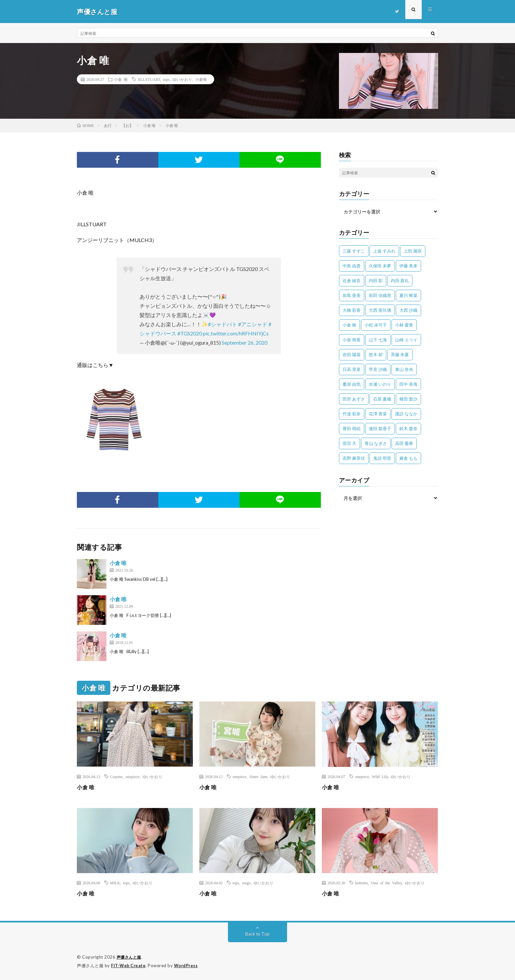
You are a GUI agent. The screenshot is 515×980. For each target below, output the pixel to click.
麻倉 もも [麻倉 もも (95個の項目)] (408, 458)
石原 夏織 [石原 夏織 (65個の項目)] (382, 399)
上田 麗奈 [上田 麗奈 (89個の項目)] (413, 251)
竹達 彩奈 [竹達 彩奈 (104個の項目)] (352, 414)
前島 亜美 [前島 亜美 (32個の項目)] (352, 295)
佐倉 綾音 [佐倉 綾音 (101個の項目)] (352, 281)
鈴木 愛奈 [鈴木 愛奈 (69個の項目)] (408, 429)
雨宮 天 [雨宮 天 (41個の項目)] (349, 443)
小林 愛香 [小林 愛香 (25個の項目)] (404, 325)
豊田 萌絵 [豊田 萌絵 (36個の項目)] (352, 429)
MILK (115, 883)
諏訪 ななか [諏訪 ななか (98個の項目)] (406, 414)
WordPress (188, 965)
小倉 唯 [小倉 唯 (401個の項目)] (349, 325)
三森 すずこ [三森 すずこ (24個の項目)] (354, 251)
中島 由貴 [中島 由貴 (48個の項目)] (352, 266)
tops (166, 79)
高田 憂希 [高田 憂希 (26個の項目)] (404, 443)
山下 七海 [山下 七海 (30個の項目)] (378, 340)
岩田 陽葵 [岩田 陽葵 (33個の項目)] (352, 355)
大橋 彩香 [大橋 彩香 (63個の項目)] (352, 310)
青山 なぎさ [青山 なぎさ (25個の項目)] (376, 443)
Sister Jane (259, 776)
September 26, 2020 (245, 343)
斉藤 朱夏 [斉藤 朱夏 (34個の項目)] (400, 355)
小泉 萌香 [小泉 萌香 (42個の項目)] (352, 340)
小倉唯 (201, 79)
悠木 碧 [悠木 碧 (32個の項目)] (376, 355)
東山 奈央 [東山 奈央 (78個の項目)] (404, 369)
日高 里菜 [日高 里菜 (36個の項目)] (352, 369)
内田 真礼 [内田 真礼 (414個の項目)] (400, 281)
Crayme (116, 776)
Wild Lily (380, 776)
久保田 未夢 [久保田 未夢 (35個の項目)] (380, 266)
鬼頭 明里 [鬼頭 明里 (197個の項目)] (382, 458)
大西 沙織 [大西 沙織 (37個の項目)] (408, 310)
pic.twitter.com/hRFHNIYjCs (236, 333)
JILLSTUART (149, 79)
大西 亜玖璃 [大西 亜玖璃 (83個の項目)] (380, 310)
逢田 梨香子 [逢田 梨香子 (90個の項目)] (380, 429)
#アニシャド (253, 324)
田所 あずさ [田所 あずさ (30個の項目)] (354, 399)
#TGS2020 (190, 333)
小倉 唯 (121, 79)
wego (246, 883)
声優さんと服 (130, 957)
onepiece (133, 776)
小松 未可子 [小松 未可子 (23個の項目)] (376, 325)
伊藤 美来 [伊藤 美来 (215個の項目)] (408, 266)
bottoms (361, 883)
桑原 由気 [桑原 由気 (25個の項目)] (352, 384)
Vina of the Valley (386, 883)
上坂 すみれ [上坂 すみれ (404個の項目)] (384, 251)
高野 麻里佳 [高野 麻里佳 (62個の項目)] (354, 458)
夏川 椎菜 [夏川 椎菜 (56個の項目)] (408, 295)
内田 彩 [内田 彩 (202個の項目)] (376, 281)
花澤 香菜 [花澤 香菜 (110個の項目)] (378, 414)
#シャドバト (223, 324)
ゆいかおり (182, 79)
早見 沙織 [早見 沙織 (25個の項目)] (378, 369)
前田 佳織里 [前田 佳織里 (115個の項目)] (380, 295)
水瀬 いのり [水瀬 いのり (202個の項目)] (380, 384)
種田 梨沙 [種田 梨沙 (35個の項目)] (408, 399)
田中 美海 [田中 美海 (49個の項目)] (408, 384)
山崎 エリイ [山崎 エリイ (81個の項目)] (406, 340)
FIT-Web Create (129, 965)
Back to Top (258, 934)
